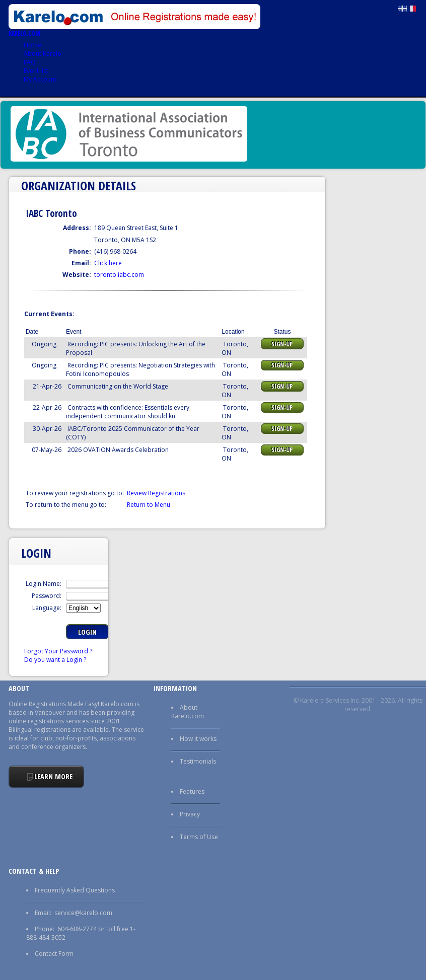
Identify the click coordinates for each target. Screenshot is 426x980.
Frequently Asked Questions (75, 890)
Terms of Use (199, 837)
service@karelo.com (83, 913)
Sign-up (282, 344)
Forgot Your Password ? (58, 651)
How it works (198, 739)
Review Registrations (156, 493)
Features (192, 791)
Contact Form (54, 954)
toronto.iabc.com (119, 275)
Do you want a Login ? (55, 660)
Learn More (53, 776)
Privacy (190, 814)
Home (32, 45)
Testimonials (198, 761)
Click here (108, 263)
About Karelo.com (188, 712)
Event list (36, 71)
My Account (40, 79)
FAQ (30, 62)
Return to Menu (149, 505)
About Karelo (43, 54)
